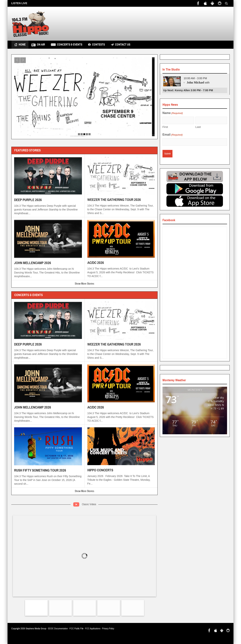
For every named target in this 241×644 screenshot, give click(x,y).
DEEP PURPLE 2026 (28, 200)
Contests (96, 45)
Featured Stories (27, 150)
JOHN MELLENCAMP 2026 (33, 263)
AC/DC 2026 (96, 263)
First (165, 127)
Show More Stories (84, 284)
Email (173, 135)
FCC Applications (93, 629)
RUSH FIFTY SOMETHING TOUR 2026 (40, 470)
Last (198, 127)
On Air (38, 45)
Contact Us (120, 45)
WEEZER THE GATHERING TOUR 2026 (114, 200)
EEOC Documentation (58, 629)
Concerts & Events (67, 45)
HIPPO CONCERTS (100, 470)
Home (20, 45)
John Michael (195, 82)
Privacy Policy (108, 629)
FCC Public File (76, 629)
